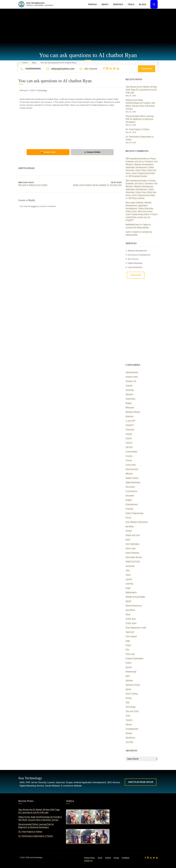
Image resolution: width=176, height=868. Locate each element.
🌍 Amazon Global (87, 152)
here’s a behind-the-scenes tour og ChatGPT (142, 217)
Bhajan (129, 403)
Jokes (128, 575)
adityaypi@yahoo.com (63, 69)
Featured (147, 69)
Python (129, 663)
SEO (128, 676)
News (128, 614)
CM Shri (129, 447)
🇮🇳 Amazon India (54, 152)
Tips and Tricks (132, 711)
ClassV (129, 438)
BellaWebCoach (133, 225)
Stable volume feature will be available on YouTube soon (97, 185)
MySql (128, 601)
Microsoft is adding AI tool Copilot (33, 185)
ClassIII (129, 434)
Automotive (131, 399)
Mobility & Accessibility (135, 597)
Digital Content (132, 478)
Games (129, 531)
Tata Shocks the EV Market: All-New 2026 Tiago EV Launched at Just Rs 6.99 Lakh (141, 90)
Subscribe (136, 275)
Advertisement (132, 372)
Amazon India (132, 377)
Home (25, 63)
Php (127, 650)
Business (130, 416)
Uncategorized (132, 729)
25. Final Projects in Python (138, 129)
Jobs (128, 570)
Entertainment (132, 504)
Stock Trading (132, 694)
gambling (130, 526)
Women (129, 733)
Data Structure (132, 469)
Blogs (142, 4)
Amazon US (131, 381)
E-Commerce (131, 491)
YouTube (129, 742)
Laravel (129, 579)
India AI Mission (132, 553)
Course (129, 460)
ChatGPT (130, 425)
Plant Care (130, 654)
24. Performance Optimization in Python (36, 836)
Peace (128, 645)
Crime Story (131, 465)
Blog (34, 63)
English (129, 500)
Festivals (129, 509)
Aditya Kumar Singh (141, 782)
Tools (131, 4)
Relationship (131, 672)
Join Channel (91, 69)
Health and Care (133, 535)
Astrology (130, 390)
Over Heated (131, 636)
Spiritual (129, 680)
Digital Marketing (133, 482)
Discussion (130, 487)
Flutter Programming (135, 513)
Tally (128, 702)
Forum (128, 518)
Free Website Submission (137, 522)
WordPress (130, 738)
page (128, 641)
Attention (129, 394)
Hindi (128, 540)
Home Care (131, 548)
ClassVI (129, 443)
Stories (129, 698)
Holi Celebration (133, 544)
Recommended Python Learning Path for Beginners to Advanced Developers (140, 119)
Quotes (129, 667)
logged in (35, 206)
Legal (128, 588)
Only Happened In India (136, 628)
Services (118, 4)
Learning (129, 584)
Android (129, 386)
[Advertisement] (88, 26)
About (105, 4)
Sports (128, 689)
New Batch (130, 610)
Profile (92, 4)
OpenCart (130, 632)
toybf (128, 232)
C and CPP (131, 421)
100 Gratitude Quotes (138, 176)
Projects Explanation (135, 658)
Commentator (132, 452)
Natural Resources (134, 606)
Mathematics (131, 592)
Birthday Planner (133, 412)
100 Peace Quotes (136, 198)
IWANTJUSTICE (133, 562)
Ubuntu (129, 724)
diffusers (129, 474)
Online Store (131, 623)
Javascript (130, 566)
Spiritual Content (133, 685)
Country (129, 456)
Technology (42, 90)
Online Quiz (131, 619)
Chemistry (130, 430)
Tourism (129, 720)
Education (130, 496)
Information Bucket (134, 557)
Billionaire (130, 408)
